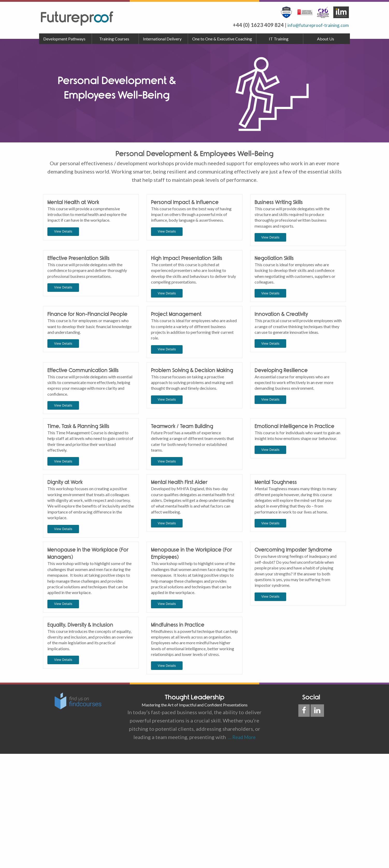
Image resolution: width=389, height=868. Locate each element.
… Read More (241, 851)
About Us (326, 39)
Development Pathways (64, 39)
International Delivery (162, 39)
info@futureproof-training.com (312, 25)
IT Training (279, 39)
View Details (63, 256)
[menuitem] (66, 39)
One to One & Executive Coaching (222, 39)
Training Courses (114, 39)
